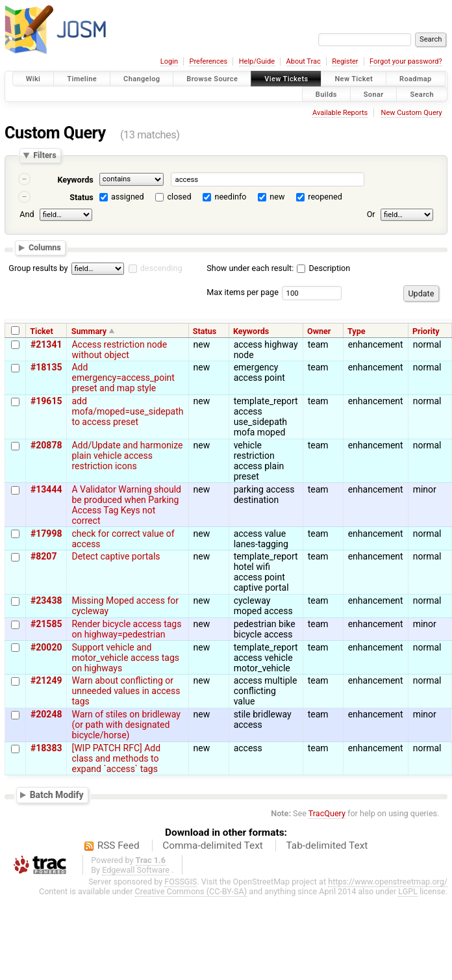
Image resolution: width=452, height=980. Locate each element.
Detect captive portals (116, 556)
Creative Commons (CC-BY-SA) (191, 891)
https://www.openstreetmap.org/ (388, 882)
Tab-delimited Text (327, 845)
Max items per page (243, 292)
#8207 (44, 556)
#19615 (46, 401)
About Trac (304, 61)
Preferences (208, 61)
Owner (319, 331)
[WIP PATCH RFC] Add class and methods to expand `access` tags (116, 758)
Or (371, 214)
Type (357, 331)
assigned (128, 197)
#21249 (46, 680)
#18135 (46, 367)
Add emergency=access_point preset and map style (123, 378)
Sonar (374, 94)
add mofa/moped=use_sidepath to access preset (127, 411)
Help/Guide (257, 61)
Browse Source (212, 79)
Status (82, 197)
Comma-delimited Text (213, 845)
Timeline (82, 79)
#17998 (46, 534)
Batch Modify (57, 794)
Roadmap (416, 79)
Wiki (33, 79)
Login (169, 61)
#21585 (46, 624)
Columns (45, 247)
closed (180, 197)
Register (345, 61)
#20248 (46, 714)
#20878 (46, 445)
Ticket (41, 331)
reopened (325, 197)
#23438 (46, 600)
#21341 (46, 344)
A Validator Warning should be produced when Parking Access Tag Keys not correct (126, 505)
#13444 (46, 489)
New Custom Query (412, 113)
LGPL (408, 891)
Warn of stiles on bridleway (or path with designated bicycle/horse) (126, 725)
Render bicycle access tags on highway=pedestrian (126, 629)
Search (422, 94)
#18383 (46, 748)
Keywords (75, 180)
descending (161, 268)
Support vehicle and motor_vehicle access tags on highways (125, 658)
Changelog (142, 79)
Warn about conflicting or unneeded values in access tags (126, 691)
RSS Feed (119, 845)
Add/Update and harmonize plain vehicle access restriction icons (127, 456)
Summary (89, 331)
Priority (426, 331)
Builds (326, 94)
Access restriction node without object (119, 350)
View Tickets (286, 79)
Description (323, 268)
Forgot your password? (406, 61)
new (277, 197)
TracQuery (327, 813)
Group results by (38, 268)
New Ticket (354, 79)
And (27, 214)
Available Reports (340, 113)
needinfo (230, 197)
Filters (44, 156)
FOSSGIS (181, 882)
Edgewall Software (136, 870)
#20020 (46, 647)
